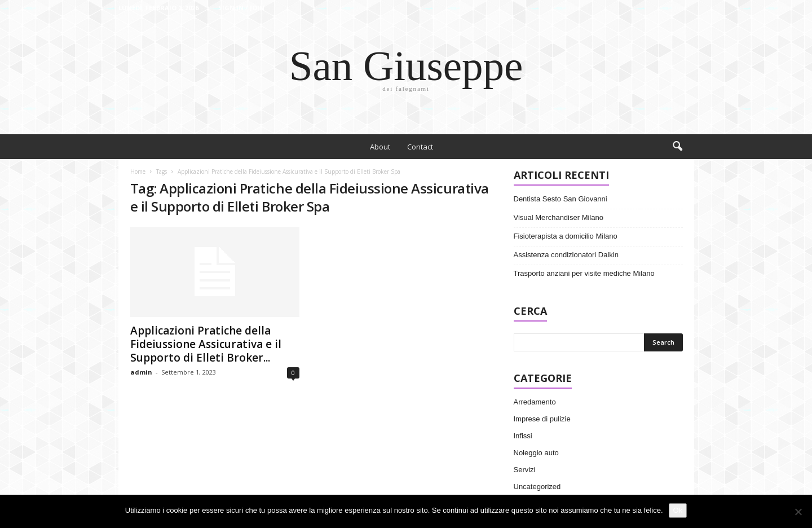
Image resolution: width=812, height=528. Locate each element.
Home (138, 171)
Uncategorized (537, 487)
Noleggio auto (536, 453)
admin (141, 372)
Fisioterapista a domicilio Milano (566, 236)
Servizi (525, 470)
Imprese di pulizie (542, 419)
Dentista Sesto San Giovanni (561, 199)
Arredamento (535, 402)
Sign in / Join (241, 8)
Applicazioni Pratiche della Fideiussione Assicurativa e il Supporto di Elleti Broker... (206, 344)
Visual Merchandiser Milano (559, 217)
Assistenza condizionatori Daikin (566, 255)
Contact (420, 147)
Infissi (523, 436)
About (380, 147)
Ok (678, 510)
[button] (677, 147)
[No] (798, 512)
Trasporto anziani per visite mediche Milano (584, 273)
